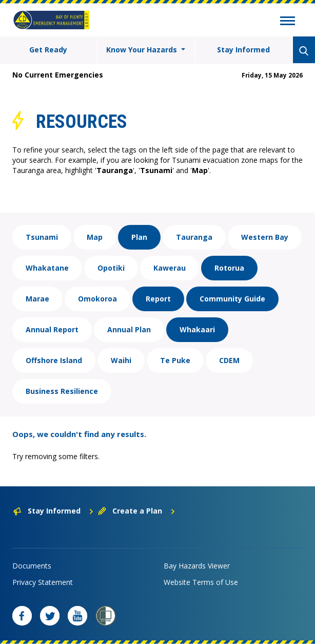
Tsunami (42, 237)
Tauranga (194, 237)
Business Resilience (62, 391)
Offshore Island (54, 360)
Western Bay (265, 237)
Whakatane (47, 268)
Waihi (121, 360)
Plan (139, 237)
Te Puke (175, 360)
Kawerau (170, 268)
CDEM (229, 360)
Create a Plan (137, 511)
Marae (37, 299)
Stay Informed (243, 50)
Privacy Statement (43, 582)
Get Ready (48, 50)
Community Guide (232, 299)
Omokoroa (97, 299)
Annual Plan (129, 329)
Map (95, 237)
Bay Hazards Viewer (197, 566)
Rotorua (229, 268)
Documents (32, 566)
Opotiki (111, 268)
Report (158, 299)
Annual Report (52, 329)
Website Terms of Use (201, 582)
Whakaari (197, 329)
